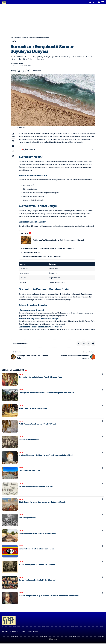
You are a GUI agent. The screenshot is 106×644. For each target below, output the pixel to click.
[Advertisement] (53, 20)
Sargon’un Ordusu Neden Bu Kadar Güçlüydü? (38, 580)
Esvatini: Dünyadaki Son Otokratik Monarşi (36, 549)
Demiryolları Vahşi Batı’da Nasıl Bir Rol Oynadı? (38, 533)
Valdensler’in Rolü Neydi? (29, 440)
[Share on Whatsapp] (24, 71)
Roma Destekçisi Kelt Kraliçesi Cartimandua (37, 565)
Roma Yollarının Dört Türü (29, 471)
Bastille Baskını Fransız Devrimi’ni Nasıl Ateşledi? (42, 256)
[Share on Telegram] (28, 71)
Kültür (13, 41)
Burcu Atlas (19, 63)
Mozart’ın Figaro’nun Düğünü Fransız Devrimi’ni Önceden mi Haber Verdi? (49, 596)
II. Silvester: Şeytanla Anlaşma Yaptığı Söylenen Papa (40, 377)
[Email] (13, 146)
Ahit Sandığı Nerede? (27, 518)
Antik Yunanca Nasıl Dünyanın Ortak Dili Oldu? (37, 424)
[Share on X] (19, 71)
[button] (90, 2)
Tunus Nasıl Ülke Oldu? (32, 252)
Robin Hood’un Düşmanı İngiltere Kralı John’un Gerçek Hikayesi (58, 240)
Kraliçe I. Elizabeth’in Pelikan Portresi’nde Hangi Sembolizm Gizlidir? (47, 455)
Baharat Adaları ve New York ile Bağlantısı (36, 486)
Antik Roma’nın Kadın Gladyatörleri (33, 408)
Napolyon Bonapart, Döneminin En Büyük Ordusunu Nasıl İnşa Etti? (48, 248)
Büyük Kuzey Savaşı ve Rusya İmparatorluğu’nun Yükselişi (42, 502)
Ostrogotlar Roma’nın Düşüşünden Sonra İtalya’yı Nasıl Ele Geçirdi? (46, 393)
